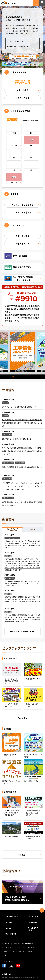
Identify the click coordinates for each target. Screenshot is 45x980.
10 (27, 377)
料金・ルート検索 (18, 72)
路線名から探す (22, 98)
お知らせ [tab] (33, 530)
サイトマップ (6, 944)
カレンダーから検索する (22, 205)
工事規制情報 (32, 922)
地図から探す (22, 90)
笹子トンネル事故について (15, 41)
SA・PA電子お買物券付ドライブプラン (19, 278)
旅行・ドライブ (11, 934)
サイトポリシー (7, 947)
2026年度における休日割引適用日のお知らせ (17, 439)
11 (29, 377)
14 (33, 377)
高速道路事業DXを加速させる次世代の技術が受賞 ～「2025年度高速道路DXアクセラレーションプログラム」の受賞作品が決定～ (22, 583)
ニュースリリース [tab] (12, 530)
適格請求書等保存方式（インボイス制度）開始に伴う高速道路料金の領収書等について (22, 504)
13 (32, 377)
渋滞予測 (14, 194)
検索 (36, 5)
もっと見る (22, 718)
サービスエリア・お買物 (34, 929)
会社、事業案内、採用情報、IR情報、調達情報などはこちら (17, 898)
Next (42, 352)
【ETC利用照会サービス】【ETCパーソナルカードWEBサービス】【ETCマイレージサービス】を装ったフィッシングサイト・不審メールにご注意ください (22, 486)
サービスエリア (17, 225)
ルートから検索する (22, 212)
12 (30, 377)
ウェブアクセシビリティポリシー (25, 947)
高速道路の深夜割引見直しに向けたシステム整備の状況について (22, 469)
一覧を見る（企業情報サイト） (22, 631)
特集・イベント (22, 244)
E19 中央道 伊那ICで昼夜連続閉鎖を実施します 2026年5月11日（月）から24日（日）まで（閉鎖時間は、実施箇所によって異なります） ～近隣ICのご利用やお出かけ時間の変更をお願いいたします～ (22, 618)
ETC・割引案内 (16, 256)
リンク (4, 955)
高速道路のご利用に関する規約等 (23, 944)
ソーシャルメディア (8, 961)
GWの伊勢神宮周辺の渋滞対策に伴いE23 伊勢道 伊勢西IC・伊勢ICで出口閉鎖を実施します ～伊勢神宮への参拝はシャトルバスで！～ (22, 423)
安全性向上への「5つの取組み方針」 (18, 47)
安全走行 (9, 928)
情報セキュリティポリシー (27, 951)
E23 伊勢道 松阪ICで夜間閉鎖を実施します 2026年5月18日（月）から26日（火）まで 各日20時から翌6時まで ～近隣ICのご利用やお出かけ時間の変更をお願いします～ (23, 600)
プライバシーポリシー (9, 951)
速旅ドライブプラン (18, 267)
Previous (3, 352)
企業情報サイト (8, 974)
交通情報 (9, 922)
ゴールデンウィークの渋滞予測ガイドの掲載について (19, 407)
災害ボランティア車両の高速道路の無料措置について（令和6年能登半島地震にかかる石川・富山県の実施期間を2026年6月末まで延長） (22, 451)
